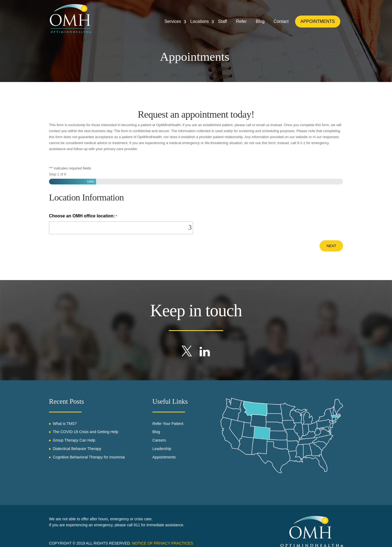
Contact (281, 22)
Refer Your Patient (168, 424)
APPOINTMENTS (318, 22)
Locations (199, 22)
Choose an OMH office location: (83, 216)
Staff (222, 22)
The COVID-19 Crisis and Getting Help (85, 432)
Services (172, 22)
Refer (241, 22)
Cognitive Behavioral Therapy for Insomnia (89, 457)
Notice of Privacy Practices (163, 543)
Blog (260, 22)
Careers (159, 440)
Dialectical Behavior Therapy (77, 449)
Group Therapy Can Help (74, 440)
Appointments (164, 457)
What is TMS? (65, 424)
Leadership (162, 449)
